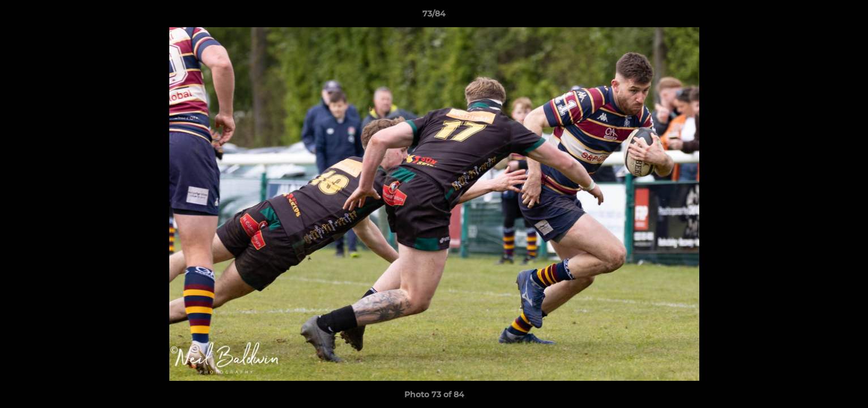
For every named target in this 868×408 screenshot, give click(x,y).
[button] (848, 16)
